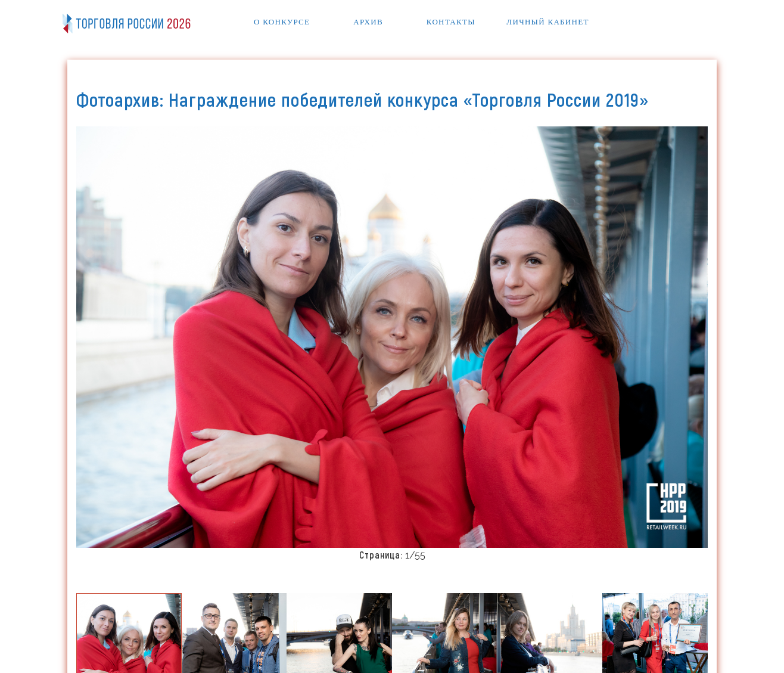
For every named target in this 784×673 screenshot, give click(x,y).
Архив (368, 22)
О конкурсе (282, 22)
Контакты (451, 22)
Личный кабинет (547, 22)
